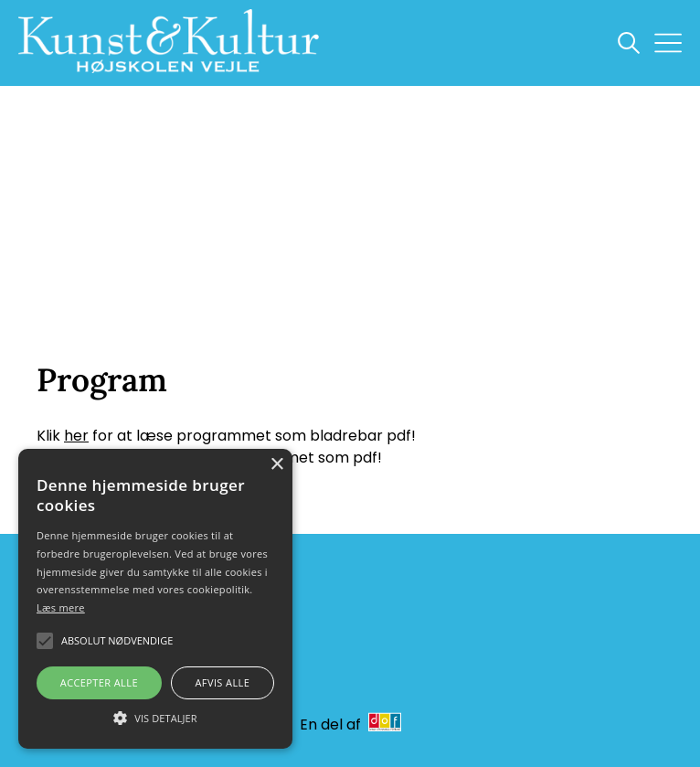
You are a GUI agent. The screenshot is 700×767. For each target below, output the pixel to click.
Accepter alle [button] (99, 682)
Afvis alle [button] (222, 682)
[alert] (155, 599)
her (76, 436)
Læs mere (61, 607)
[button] (155, 717)
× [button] (276, 465)
